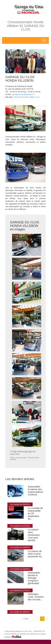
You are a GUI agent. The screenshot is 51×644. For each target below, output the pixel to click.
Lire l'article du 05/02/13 (20, 504)
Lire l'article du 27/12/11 (20, 590)
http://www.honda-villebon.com (27, 97)
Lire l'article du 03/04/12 (20, 569)
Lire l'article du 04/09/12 (20, 547)
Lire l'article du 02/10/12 (20, 526)
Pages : (26, 619)
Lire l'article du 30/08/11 (20, 612)
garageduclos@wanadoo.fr (23, 94)
